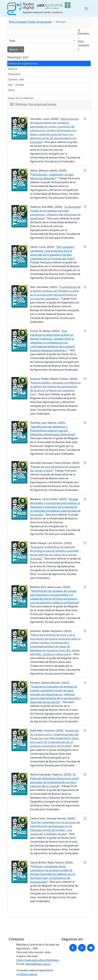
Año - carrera (16, 85)
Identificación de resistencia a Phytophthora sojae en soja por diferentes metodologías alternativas (52, 430)
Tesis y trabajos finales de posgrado (30, 22)
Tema (11, 90)
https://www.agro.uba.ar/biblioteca (38, 960)
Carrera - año (16, 79)
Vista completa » (83, 45)
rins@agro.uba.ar (27, 974)
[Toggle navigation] (86, 9)
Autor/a (13, 69)
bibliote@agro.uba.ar (38, 964)
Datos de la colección (21, 98)
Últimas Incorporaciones (23, 63)
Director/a (14, 74)
